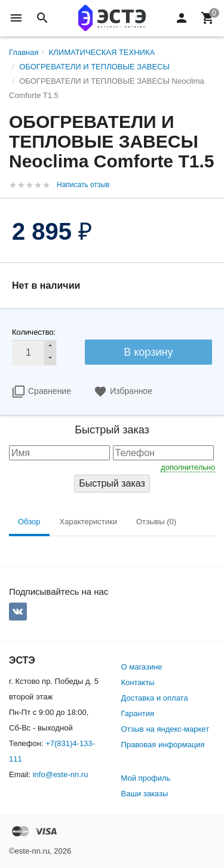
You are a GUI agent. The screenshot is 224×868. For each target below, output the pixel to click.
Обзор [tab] (29, 522)
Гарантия (138, 713)
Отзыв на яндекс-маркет (165, 729)
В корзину (148, 352)
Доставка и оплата (155, 698)
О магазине (142, 667)
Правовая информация (163, 745)
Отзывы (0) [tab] (156, 522)
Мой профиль (146, 778)
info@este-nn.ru (61, 774)
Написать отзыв (83, 185)
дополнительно (188, 467)
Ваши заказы (145, 794)
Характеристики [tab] (88, 522)
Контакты (138, 682)
